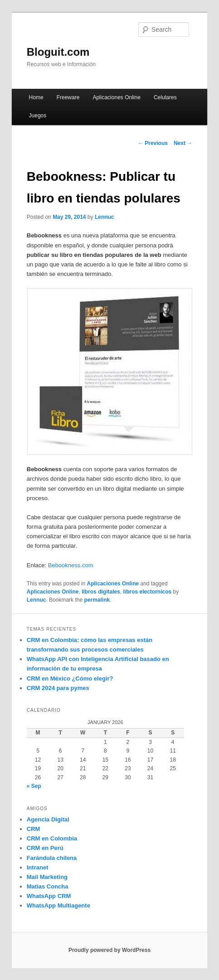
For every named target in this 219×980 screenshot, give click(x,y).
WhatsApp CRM (49, 896)
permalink (97, 600)
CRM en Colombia (52, 838)
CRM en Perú (45, 848)
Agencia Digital (48, 819)
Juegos (38, 116)
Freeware (68, 97)
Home (36, 97)
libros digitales (101, 592)
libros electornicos (147, 592)
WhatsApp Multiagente (58, 905)
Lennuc (105, 217)
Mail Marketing (47, 877)
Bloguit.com (58, 52)
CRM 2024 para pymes (58, 688)
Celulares (165, 97)
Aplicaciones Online (116, 97)
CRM (34, 829)
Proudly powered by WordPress (109, 950)
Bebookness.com (71, 565)
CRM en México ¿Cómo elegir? (70, 678)
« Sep (34, 786)
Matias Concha (48, 886)
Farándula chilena (52, 858)
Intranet (38, 867)
